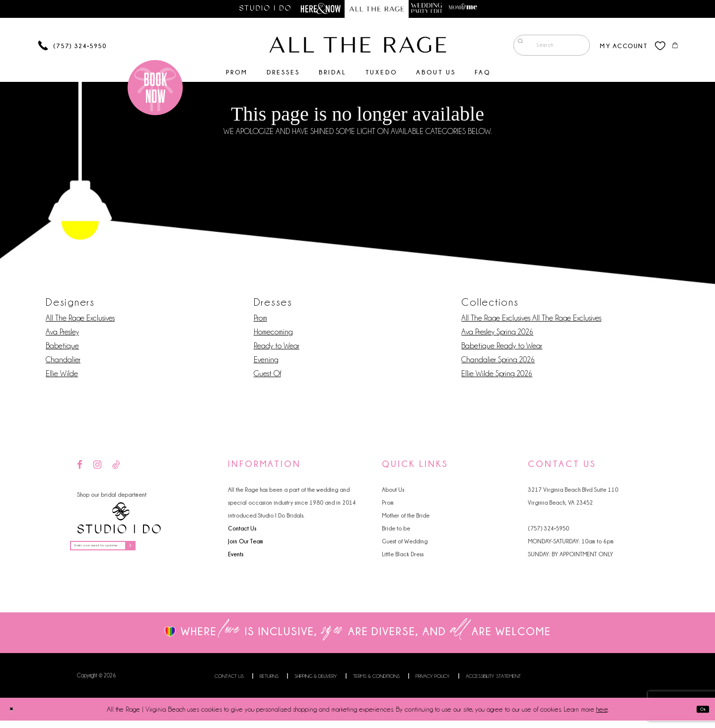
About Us (393, 492)
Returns (269, 684)
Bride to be (396, 531)
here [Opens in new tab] (602, 717)
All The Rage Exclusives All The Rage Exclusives (531, 321)
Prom (260, 321)
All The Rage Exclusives (80, 321)
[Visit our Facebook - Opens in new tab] (80, 468)
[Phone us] (72, 48)
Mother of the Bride (406, 518)
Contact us (229, 684)
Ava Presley (62, 334)
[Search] (544, 48)
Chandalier (63, 362)
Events (236, 557)
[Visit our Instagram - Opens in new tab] (97, 468)
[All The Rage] (358, 47)
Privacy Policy (433, 684)
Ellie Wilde (62, 376)
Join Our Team (246, 544)
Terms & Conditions (376, 684)
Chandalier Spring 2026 (498, 362)
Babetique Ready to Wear (502, 348)
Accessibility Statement (493, 684)
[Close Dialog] (15, 716)
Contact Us (242, 531)
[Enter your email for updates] (126, 551)
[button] (615, 47)
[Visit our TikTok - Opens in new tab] (116, 468)
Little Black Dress (403, 557)
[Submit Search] (517, 48)
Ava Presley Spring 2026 (497, 334)
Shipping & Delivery (316, 684)
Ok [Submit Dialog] (699, 716)
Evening (266, 362)
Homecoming (273, 334)
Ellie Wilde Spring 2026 (497, 376)
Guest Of (267, 376)
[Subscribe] (174, 551)
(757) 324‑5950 (548, 531)
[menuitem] (544, 48)
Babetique (62, 348)
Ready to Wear (277, 348)
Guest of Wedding (405, 544)
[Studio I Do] (119, 521)
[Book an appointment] (155, 90)
